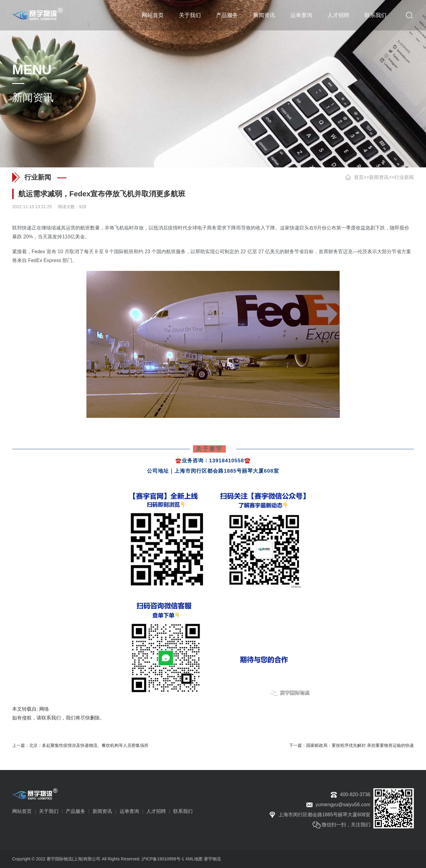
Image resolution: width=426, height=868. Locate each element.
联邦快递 (22, 228)
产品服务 (227, 15)
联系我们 (375, 15)
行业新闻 (404, 177)
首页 (359, 177)
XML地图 (194, 859)
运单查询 (301, 15)
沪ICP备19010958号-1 (163, 859)
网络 (44, 709)
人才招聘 (338, 15)
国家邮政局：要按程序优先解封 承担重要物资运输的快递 (360, 745)
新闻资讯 (264, 15)
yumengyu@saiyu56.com (343, 805)
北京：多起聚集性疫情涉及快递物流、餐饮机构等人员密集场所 (89, 745)
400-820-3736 (355, 794)
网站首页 (153, 15)
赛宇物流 (212, 859)
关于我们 (190, 15)
